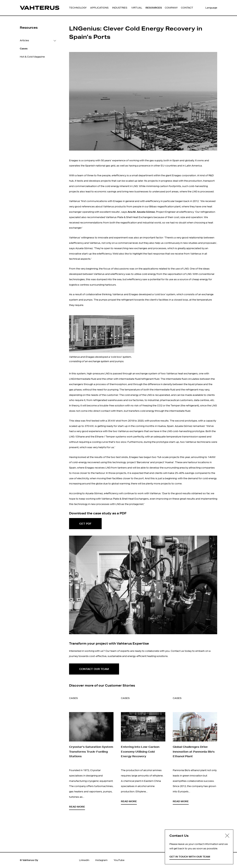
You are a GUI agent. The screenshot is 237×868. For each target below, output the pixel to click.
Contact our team (94, 669)
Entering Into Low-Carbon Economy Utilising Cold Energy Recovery (140, 751)
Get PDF (85, 524)
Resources (154, 8)
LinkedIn (84, 860)
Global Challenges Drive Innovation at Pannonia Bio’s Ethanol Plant (194, 751)
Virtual (137, 8)
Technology (78, 8)
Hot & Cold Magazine (32, 57)
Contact (187, 8)
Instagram (101, 860)
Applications (99, 8)
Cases (73, 698)
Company (171, 8)
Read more (77, 807)
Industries (120, 8)
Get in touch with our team (190, 857)
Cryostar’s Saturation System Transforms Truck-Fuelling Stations (91, 751)
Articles (24, 40)
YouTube (119, 860)
